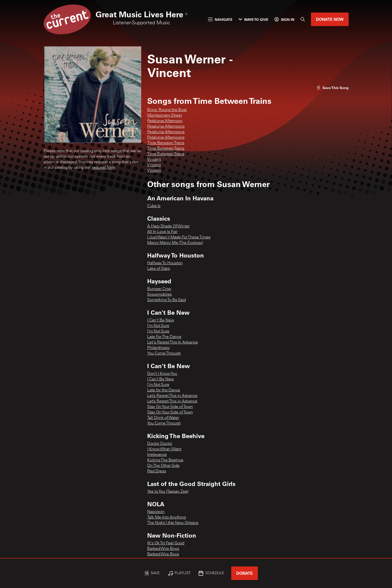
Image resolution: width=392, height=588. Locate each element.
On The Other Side (163, 466)
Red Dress (157, 471)
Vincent (154, 160)
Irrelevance (157, 455)
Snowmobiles (160, 295)
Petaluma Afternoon (165, 121)
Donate (245, 573)
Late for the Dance (164, 390)
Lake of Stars (159, 269)
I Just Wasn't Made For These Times (179, 237)
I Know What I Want (164, 449)
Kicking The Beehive (165, 460)
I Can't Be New (161, 320)
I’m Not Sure (158, 385)
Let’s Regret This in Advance (172, 396)
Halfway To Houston (165, 263)
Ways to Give (253, 19)
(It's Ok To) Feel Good (166, 543)
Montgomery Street (165, 116)
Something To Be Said (167, 300)
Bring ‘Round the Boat (167, 110)
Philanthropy (158, 348)
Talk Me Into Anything (167, 518)
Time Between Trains (166, 143)
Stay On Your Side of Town (170, 407)
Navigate (220, 19)
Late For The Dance (164, 337)
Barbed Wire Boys (163, 549)
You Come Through (164, 354)
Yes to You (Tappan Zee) (168, 492)
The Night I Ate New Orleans (173, 523)
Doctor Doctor (160, 444)
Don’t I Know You (162, 374)
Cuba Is (154, 206)
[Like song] (333, 88)
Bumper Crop (159, 289)
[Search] (303, 19)
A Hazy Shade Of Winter (168, 226)
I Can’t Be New (161, 379)
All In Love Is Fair (162, 232)
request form (104, 168)
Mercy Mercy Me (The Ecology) (175, 243)
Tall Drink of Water (163, 418)
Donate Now (330, 19)
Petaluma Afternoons (166, 127)
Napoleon (156, 512)
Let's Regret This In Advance (173, 343)
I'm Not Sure (158, 326)
